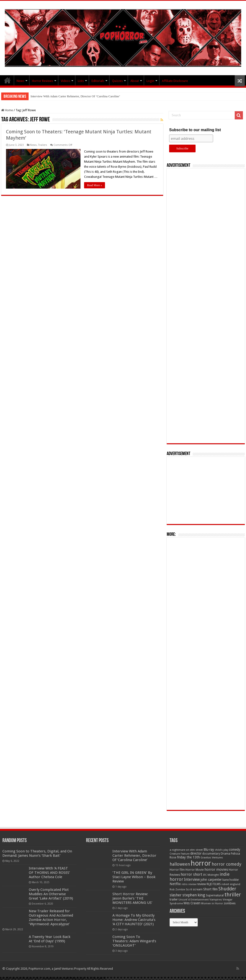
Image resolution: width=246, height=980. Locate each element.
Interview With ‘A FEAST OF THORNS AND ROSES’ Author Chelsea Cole (49, 873)
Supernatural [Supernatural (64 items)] (215, 895)
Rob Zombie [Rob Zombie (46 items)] (177, 890)
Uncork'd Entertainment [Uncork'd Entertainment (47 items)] (194, 900)
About (135, 81)
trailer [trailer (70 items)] (174, 899)
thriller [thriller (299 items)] (233, 895)
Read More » (95, 185)
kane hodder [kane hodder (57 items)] (231, 880)
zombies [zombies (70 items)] (230, 903)
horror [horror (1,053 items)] (201, 863)
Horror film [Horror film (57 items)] (177, 870)
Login (150, 81)
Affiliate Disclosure (175, 81)
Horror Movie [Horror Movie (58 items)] (195, 870)
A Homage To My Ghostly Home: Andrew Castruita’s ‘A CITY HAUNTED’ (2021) (134, 920)
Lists (81, 81)
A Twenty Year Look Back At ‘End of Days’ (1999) (50, 939)
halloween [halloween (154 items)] (180, 864)
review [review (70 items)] (201, 884)
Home (7, 110)
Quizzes (117, 81)
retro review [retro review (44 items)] (189, 884)
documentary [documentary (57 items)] (211, 854)
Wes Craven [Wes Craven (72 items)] (192, 903)
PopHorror (7, 80)
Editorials (98, 81)
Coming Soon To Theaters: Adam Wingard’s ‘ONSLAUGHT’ (134, 941)
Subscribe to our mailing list (195, 130)
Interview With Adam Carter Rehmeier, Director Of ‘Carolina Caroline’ (75, 96)
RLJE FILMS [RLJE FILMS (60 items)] (214, 884)
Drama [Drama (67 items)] (225, 854)
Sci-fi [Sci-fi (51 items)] (189, 889)
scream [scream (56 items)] (198, 889)
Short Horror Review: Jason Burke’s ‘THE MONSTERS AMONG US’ (132, 898)
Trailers (43, 145)
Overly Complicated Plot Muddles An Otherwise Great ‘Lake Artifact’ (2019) (51, 894)
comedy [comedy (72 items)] (235, 850)
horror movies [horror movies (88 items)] (216, 869)
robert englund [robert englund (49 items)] (231, 884)
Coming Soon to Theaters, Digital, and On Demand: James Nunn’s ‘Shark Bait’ (37, 853)
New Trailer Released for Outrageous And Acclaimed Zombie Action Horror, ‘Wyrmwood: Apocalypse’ (51, 918)
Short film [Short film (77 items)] (210, 889)
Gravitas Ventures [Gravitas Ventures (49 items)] (212, 857)
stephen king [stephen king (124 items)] (194, 895)
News (20, 81)
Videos (65, 81)
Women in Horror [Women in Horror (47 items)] (212, 903)
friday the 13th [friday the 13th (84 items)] (188, 857)
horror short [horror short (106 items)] (191, 874)
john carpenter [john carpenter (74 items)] (211, 880)
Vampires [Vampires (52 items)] (216, 900)
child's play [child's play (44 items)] (221, 850)
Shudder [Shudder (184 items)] (227, 889)
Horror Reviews (43, 81)
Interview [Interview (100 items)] (192, 880)
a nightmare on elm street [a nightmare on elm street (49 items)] (186, 850)
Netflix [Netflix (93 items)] (175, 884)
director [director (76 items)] (196, 853)
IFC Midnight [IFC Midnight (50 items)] (211, 875)
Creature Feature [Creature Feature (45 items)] (180, 854)
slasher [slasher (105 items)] (176, 895)
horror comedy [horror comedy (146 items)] (227, 864)
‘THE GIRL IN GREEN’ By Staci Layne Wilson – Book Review (134, 877)
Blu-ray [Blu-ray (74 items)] (209, 850)
